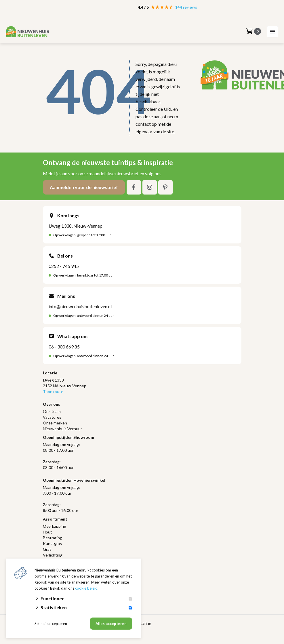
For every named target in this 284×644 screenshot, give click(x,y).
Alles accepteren (111, 624)
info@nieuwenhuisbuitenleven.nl (80, 306)
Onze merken (55, 423)
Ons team (52, 411)
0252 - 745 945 (64, 266)
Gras (47, 549)
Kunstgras (52, 543)
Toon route (53, 391)
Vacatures (52, 417)
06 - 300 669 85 (64, 347)
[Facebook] (134, 187)
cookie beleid (86, 588)
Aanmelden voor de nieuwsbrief (84, 187)
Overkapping (55, 526)
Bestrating (53, 538)
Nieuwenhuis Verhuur (62, 429)
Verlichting (53, 555)
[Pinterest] (165, 187)
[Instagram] (150, 187)
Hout (47, 532)
